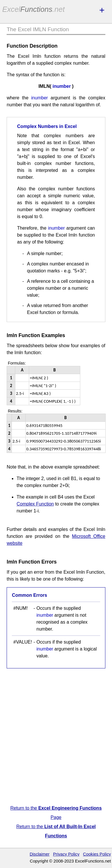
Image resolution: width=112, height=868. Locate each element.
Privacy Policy (66, 854)
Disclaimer (40, 854)
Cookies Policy (97, 854)
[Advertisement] (56, 737)
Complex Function (35, 504)
